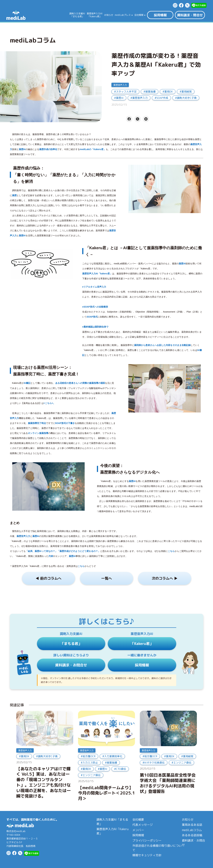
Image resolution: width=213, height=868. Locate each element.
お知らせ (109, 15)
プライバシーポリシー (147, 841)
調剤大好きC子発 (187, 98)
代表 (51, 556)
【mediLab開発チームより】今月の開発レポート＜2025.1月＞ (107, 793)
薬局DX (168, 92)
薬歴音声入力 (120, 85)
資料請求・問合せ (190, 15)
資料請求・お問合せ (71, 665)
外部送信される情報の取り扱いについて (157, 848)
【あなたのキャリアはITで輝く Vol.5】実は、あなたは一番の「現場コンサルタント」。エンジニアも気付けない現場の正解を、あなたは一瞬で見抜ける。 (44, 782)
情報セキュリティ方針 (147, 855)
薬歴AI (120, 98)
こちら (171, 551)
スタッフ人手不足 (126, 92)
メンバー (138, 830)
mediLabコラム (192, 830)
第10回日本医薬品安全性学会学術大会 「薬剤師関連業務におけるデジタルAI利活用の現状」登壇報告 (168, 783)
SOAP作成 (162, 98)
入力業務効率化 (113, 756)
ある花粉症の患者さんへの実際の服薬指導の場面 (80, 383)
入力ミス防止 (90, 763)
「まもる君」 (71, 644)
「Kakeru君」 (142, 644)
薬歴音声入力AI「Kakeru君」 (112, 831)
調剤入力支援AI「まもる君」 (112, 822)
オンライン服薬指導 (38, 433)
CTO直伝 (121, 769)
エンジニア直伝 (92, 775)
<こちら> (48, 403)
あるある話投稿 (192, 835)
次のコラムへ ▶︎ (165, 578)
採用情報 (160, 15)
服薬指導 (150, 92)
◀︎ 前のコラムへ (49, 578)
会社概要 (138, 820)
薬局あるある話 (192, 825)
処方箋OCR (89, 756)
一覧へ (107, 578)
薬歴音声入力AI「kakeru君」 (97, 274)
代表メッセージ (143, 825)
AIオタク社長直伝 (154, 763)
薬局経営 (187, 92)
